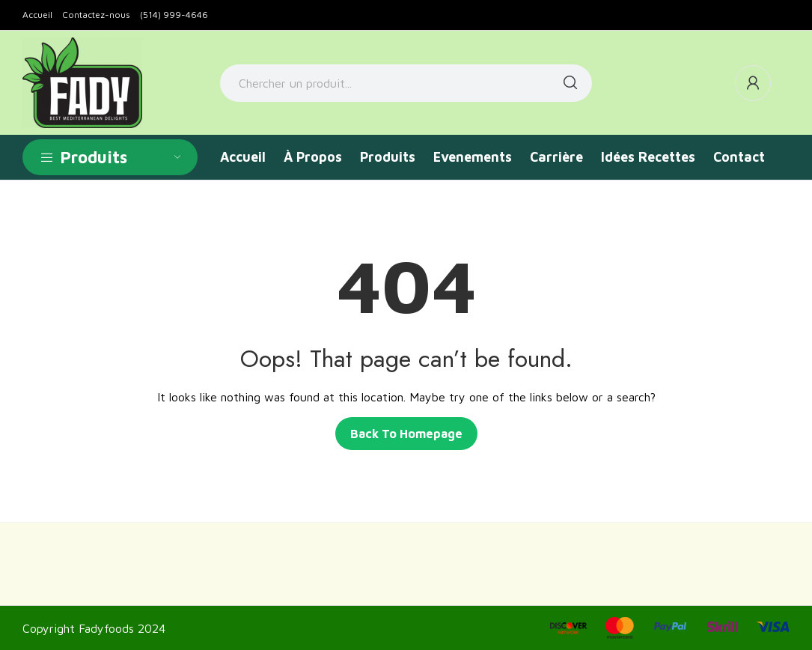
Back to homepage (406, 434)
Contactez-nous (96, 15)
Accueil (37, 15)
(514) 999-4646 (174, 15)
